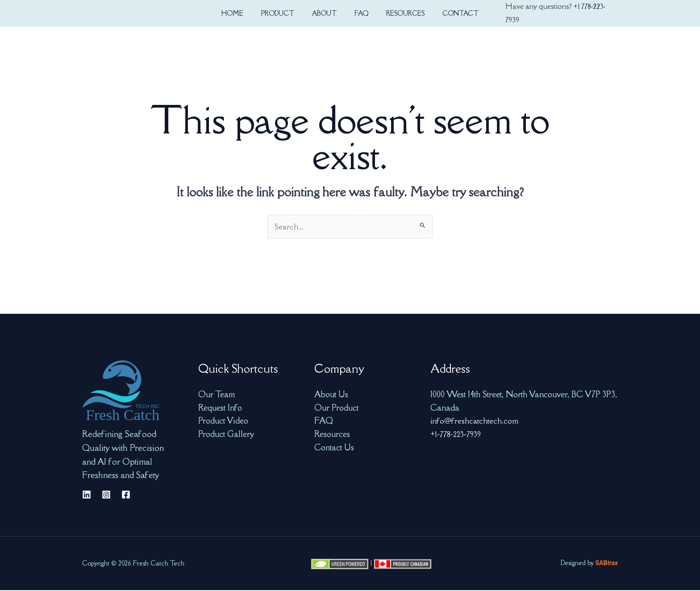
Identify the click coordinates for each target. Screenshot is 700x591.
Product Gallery (226, 435)
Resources (332, 435)
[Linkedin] (87, 495)
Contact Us (334, 448)
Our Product (336, 408)
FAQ (324, 421)
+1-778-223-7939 (458, 435)
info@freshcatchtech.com (475, 421)
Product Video (223, 421)
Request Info (220, 408)
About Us (331, 395)
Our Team (217, 395)
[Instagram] (106, 495)
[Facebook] (126, 495)
